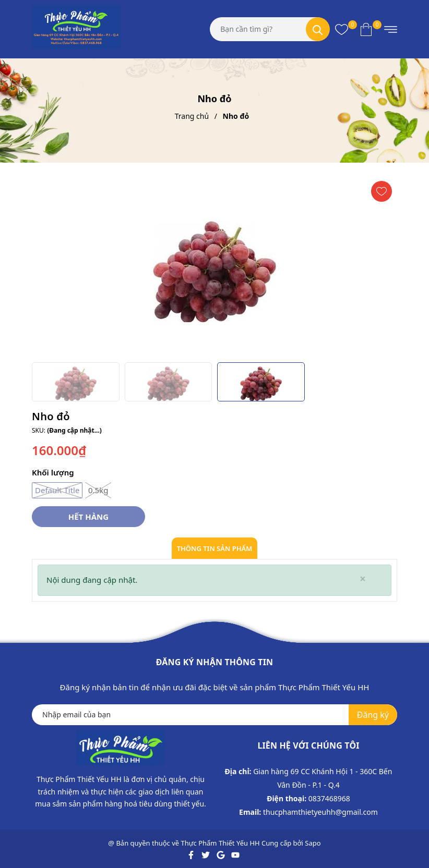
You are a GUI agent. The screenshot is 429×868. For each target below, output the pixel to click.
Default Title (57, 490)
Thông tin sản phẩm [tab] (215, 548)
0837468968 (329, 798)
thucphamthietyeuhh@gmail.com (320, 812)
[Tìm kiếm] (318, 29)
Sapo (313, 843)
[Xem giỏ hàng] (366, 29)
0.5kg (98, 490)
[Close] (363, 579)
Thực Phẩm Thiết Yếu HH (221, 843)
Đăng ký (373, 715)
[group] (214, 266)
